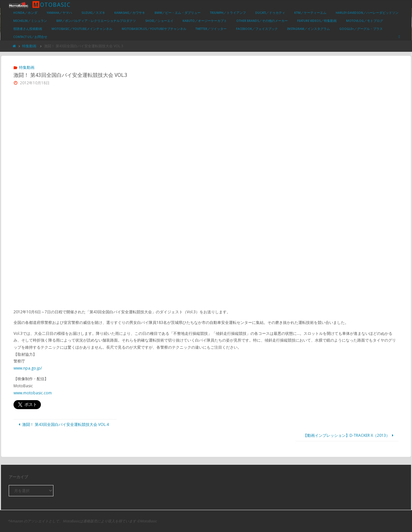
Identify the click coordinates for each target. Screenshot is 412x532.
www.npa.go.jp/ (28, 368)
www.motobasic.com (33, 393)
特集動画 (29, 46)
